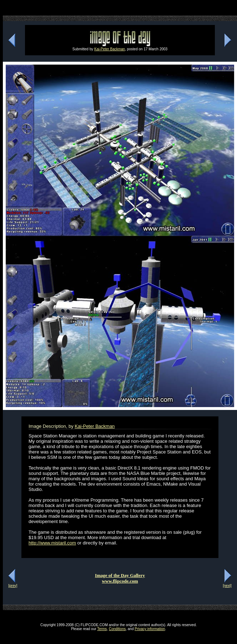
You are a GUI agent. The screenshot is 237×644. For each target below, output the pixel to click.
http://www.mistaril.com (52, 543)
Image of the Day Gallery (120, 575)
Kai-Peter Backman (110, 49)
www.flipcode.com (120, 581)
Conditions (117, 629)
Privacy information (150, 629)
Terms (102, 629)
